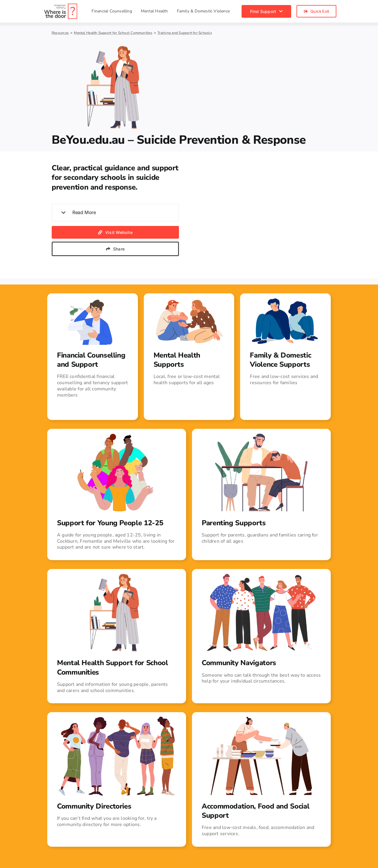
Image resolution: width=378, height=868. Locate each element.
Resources (60, 33)
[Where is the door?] (61, 5)
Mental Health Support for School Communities (113, 33)
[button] (115, 213)
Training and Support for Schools (185, 33)
